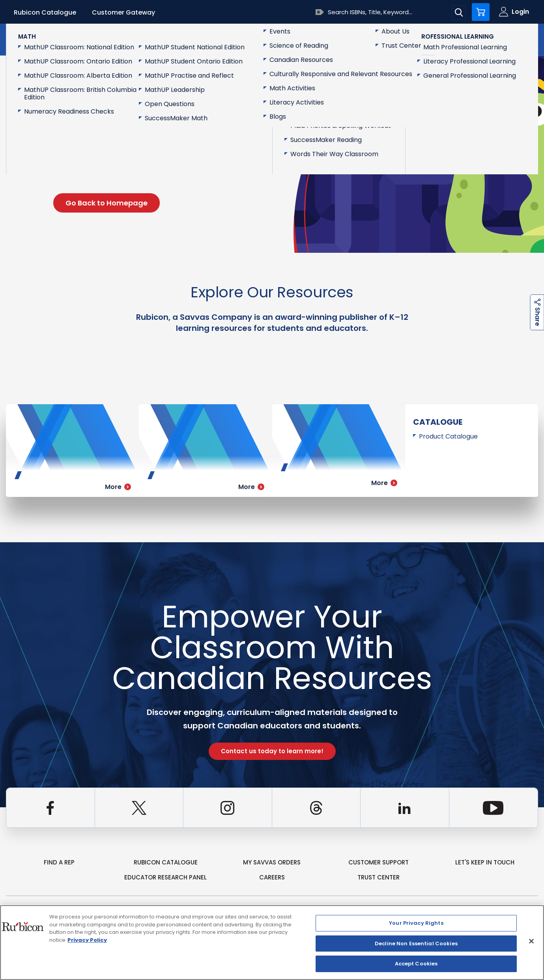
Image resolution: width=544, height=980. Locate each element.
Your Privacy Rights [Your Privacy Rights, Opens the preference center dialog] (416, 923)
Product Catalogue (448, 436)
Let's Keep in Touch (485, 862)
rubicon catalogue (166, 862)
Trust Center (379, 877)
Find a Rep (59, 862)
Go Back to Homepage (107, 203)
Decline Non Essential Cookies (416, 944)
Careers (272, 877)
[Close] (531, 941)
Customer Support (379, 862)
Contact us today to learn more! (272, 751)
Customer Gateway (123, 12)
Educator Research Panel (165, 877)
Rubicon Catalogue (45, 12)
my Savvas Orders (272, 862)
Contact (505, 39)
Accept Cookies (416, 964)
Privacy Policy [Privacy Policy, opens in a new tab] (87, 940)
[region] (272, 943)
